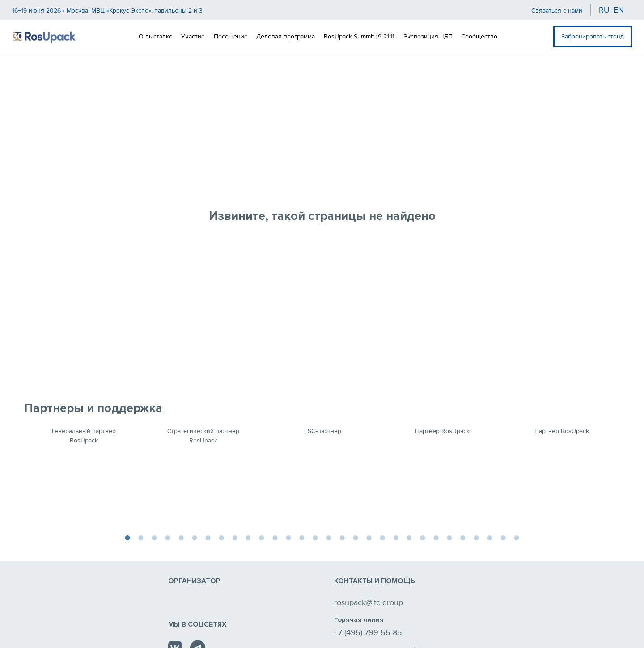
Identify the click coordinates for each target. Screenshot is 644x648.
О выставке (156, 36)
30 (517, 537)
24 (436, 537)
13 (288, 537)
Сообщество (479, 36)
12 (275, 537)
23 (423, 537)
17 (342, 537)
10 (248, 537)
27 (476, 537)
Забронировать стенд (593, 36)
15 (315, 537)
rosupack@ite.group (369, 602)
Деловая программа (286, 36)
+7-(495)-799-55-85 (368, 632)
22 (409, 537)
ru (604, 10)
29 (503, 537)
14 (302, 537)
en (619, 10)
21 (396, 537)
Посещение (231, 36)
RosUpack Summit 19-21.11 (359, 36)
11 (262, 537)
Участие (193, 36)
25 (449, 537)
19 (369, 537)
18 (356, 537)
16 (329, 537)
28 (490, 537)
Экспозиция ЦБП (428, 36)
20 (382, 537)
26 (463, 537)
